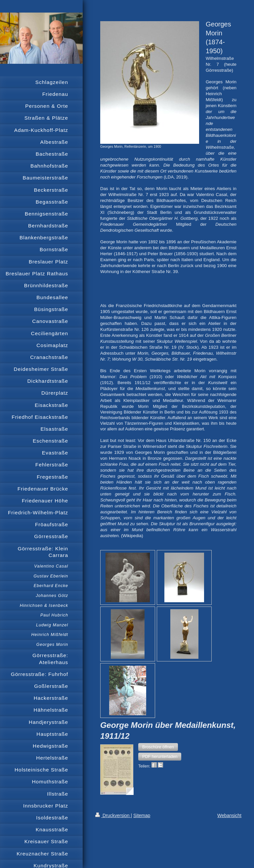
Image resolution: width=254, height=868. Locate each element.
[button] (158, 747)
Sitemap (142, 815)
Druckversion (113, 815)
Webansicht (229, 815)
